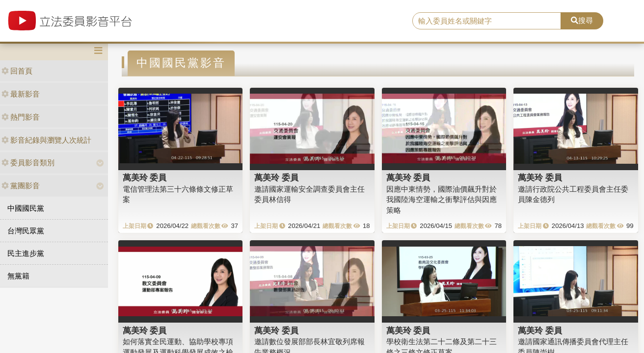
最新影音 (21, 94)
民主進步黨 (26, 253)
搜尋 (582, 20)
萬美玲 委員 (145, 177)
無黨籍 (18, 276)
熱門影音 (21, 117)
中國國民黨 (26, 208)
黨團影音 (21, 186)
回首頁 (17, 71)
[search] (487, 21)
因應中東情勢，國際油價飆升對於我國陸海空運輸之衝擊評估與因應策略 (442, 200)
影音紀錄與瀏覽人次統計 (46, 140)
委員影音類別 (28, 163)
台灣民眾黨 (26, 231)
